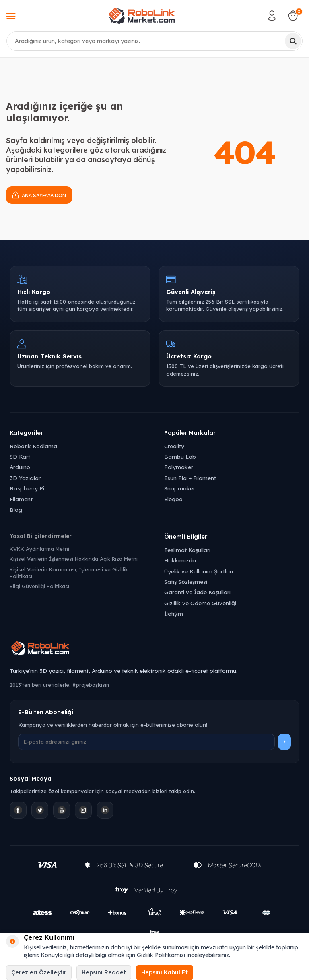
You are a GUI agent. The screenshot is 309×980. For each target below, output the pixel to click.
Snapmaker (180, 488)
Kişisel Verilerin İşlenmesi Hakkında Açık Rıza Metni (74, 559)
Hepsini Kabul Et (165, 972)
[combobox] (154, 41)
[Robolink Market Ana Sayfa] (154, 649)
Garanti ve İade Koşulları (197, 592)
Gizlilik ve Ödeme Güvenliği (200, 603)
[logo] (142, 16)
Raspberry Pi (27, 488)
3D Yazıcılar (25, 478)
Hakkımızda (180, 560)
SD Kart (20, 456)
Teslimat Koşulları (187, 550)
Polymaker (179, 467)
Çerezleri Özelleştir (39, 972)
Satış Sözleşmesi (186, 582)
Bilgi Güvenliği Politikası (39, 586)
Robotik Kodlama (33, 446)
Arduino (20, 467)
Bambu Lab (180, 456)
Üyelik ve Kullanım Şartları (199, 571)
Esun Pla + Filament (190, 478)
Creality (174, 446)
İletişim (174, 613)
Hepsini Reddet (104, 972)
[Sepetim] (293, 16)
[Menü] (11, 17)
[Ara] (293, 41)
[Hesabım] (272, 16)
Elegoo (173, 499)
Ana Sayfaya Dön (39, 195)
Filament (21, 499)
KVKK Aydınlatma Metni (39, 549)
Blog (16, 510)
